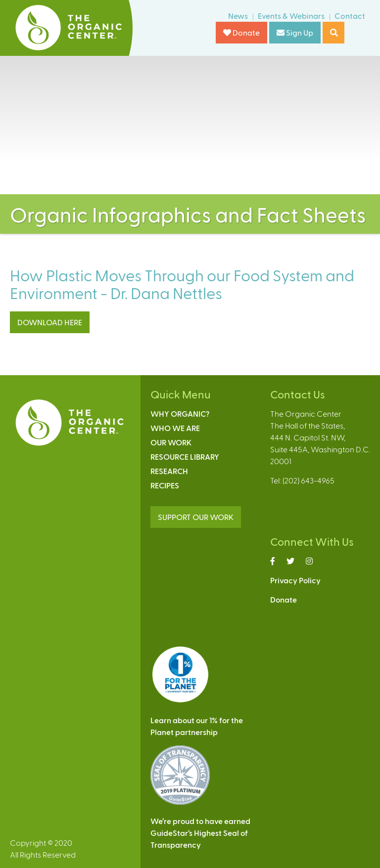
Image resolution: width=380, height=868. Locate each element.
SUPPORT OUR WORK (196, 517)
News (238, 16)
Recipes (165, 485)
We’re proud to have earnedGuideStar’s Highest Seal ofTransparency (200, 833)
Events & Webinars (291, 16)
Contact (350, 16)
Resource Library (185, 456)
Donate (241, 32)
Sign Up (295, 32)
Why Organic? (180, 413)
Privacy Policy (295, 580)
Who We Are (175, 428)
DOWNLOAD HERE (50, 322)
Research (169, 471)
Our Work (171, 442)
